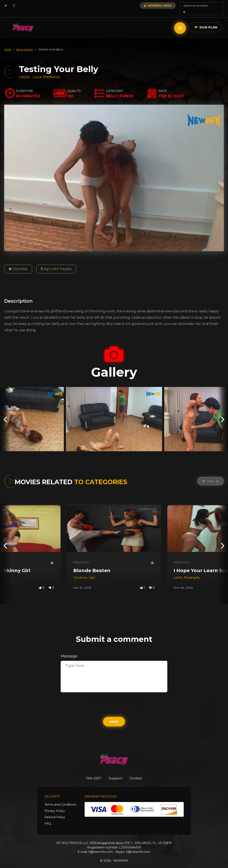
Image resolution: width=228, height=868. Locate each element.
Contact (139, 772)
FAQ (48, 818)
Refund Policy (55, 812)
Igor (92, 572)
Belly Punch (81, 556)
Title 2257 (91, 772)
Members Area (146, 5)
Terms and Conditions (60, 799)
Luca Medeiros (46, 71)
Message (69, 650)
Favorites (18, 263)
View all (210, 475)
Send (114, 716)
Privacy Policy (55, 805)
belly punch (25, 44)
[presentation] (5, 413)
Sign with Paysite (56, 263)
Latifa (178, 572)
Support (116, 772)
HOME (8, 44)
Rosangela (192, 572)
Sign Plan (206, 21)
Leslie (25, 71)
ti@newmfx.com (101, 846)
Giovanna (81, 572)
